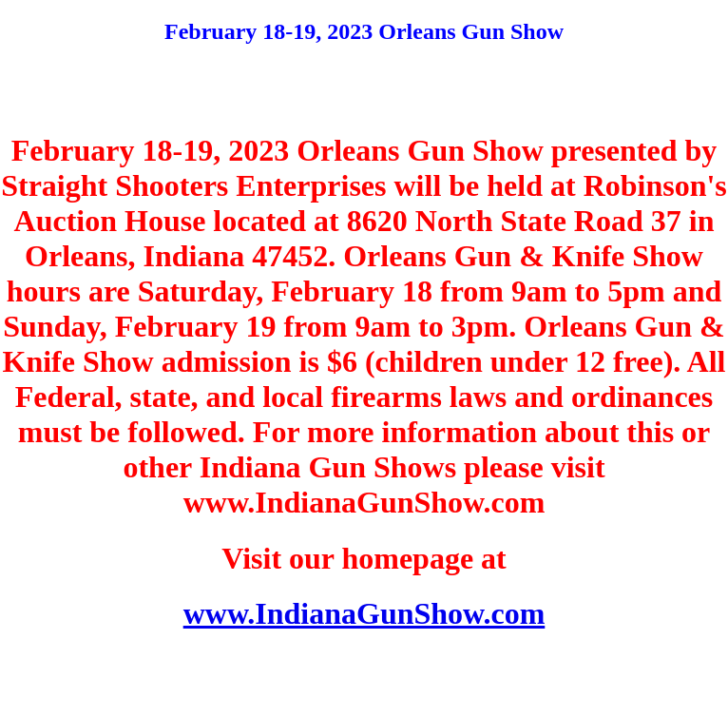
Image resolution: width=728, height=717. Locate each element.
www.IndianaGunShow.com (364, 613)
